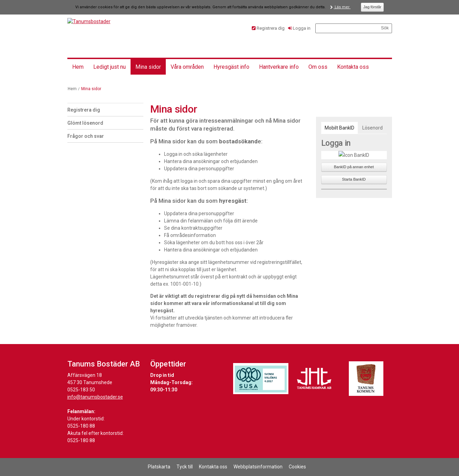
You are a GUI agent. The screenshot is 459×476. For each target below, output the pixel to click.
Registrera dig (271, 28)
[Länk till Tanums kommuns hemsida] (366, 379)
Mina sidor (148, 67)
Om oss (318, 67)
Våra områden (187, 67)
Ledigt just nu (109, 67)
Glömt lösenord (85, 123)
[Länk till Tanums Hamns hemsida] (314, 379)
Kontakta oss (353, 67)
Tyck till (185, 467)
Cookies (297, 467)
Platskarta (159, 467)
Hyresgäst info (231, 67)
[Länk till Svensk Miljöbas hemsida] (261, 379)
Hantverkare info (279, 67)
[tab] (340, 128)
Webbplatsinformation (258, 467)
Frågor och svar (86, 136)
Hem (78, 67)
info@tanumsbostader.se (95, 397)
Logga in (302, 28)
